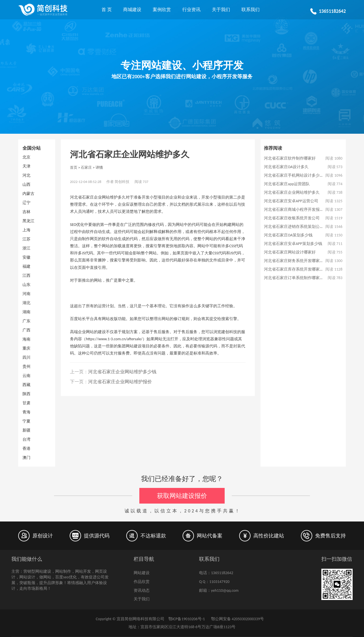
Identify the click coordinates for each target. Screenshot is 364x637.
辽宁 (26, 203)
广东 (26, 321)
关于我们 (221, 10)
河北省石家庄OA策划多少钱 (288, 235)
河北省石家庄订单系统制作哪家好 (294, 278)
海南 (26, 339)
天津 (26, 166)
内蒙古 (28, 194)
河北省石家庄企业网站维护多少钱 (122, 372)
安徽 (26, 257)
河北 (26, 175)
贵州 (26, 367)
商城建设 (132, 10)
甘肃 (26, 403)
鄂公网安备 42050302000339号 (237, 619)
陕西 (26, 394)
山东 (26, 285)
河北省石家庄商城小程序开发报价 (294, 210)
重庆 (26, 348)
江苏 (26, 239)
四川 (26, 357)
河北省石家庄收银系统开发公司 (292, 218)
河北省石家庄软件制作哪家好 (290, 158)
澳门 (26, 458)
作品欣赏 (142, 582)
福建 (26, 266)
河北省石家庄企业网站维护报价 (120, 382)
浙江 (26, 248)
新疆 (26, 430)
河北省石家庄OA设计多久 (286, 167)
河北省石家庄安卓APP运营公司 (291, 201)
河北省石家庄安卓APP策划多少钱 (293, 244)
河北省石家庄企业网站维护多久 (292, 192)
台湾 (26, 439)
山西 (26, 184)
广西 (26, 330)
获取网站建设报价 (182, 496)
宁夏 (26, 421)
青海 (26, 412)
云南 (26, 376)
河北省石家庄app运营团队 (287, 184)
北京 (26, 157)
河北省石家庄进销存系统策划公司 (294, 227)
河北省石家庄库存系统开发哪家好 (294, 269)
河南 (26, 294)
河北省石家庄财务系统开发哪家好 (294, 261)
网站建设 (142, 573)
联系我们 (251, 10)
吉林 (26, 212)
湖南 (26, 312)
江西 (26, 276)
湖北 (26, 303)
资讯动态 (142, 590)
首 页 (107, 10)
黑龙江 (28, 221)
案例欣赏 (162, 10)
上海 (26, 230)
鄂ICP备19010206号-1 (187, 619)
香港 (26, 449)
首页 (74, 167)
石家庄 (86, 167)
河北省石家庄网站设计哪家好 (290, 252)
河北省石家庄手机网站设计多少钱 (294, 175)
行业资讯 (191, 10)
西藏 (26, 385)
